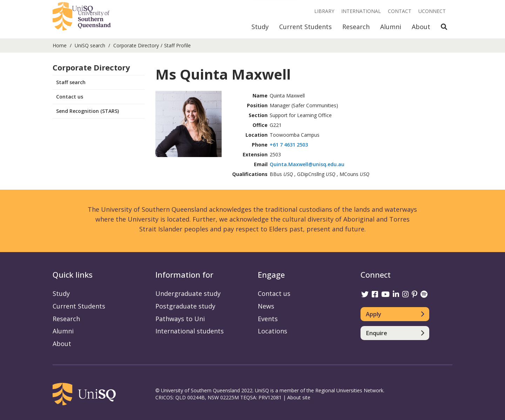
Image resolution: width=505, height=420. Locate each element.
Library (324, 11)
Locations (272, 331)
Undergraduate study (188, 293)
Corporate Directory (136, 45)
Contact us (70, 97)
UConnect (432, 11)
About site (299, 397)
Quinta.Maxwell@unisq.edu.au (307, 164)
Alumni (391, 27)
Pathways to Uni (180, 319)
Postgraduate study (185, 306)
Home (60, 45)
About (421, 27)
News (266, 306)
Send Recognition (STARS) (87, 111)
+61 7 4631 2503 (289, 145)
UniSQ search (90, 45)
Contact (400, 11)
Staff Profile (177, 45)
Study (260, 27)
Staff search (71, 82)
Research (356, 27)
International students (190, 331)
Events (268, 319)
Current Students (305, 27)
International (361, 11)
